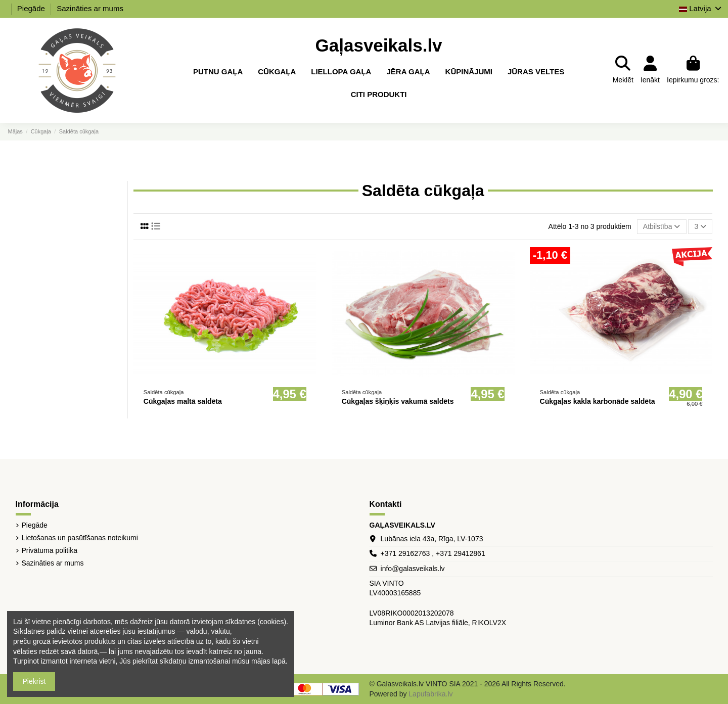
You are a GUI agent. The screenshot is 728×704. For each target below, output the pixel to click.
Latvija (701, 8)
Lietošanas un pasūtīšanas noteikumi (80, 538)
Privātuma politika (50, 550)
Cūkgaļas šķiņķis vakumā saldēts (398, 401)
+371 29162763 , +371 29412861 (433, 553)
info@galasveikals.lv (413, 569)
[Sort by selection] (662, 227)
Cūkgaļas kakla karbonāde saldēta (598, 401)
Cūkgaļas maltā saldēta (183, 401)
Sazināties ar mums (90, 8)
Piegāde (32, 8)
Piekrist (34, 681)
